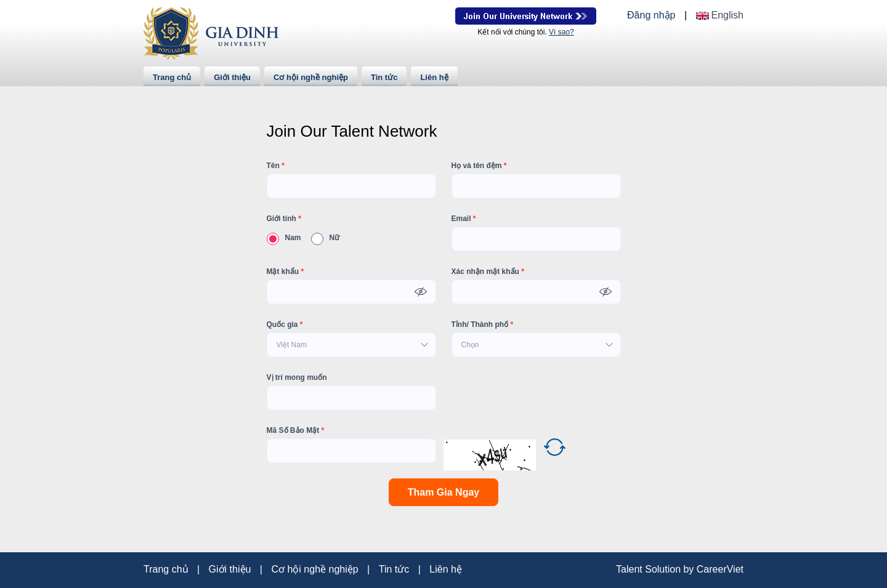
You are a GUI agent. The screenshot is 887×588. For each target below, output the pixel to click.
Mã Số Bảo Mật (296, 430)
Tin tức (384, 77)
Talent (630, 570)
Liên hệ (434, 77)
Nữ (326, 238)
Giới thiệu (232, 77)
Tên (276, 166)
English (727, 15)
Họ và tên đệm (479, 166)
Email (464, 219)
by (690, 570)
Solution (664, 570)
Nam (284, 238)
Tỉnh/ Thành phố (483, 324)
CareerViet (720, 570)
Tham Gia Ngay (443, 492)
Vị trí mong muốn (297, 377)
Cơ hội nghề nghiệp (311, 77)
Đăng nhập (651, 15)
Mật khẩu (286, 272)
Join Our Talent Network (526, 16)
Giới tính (284, 219)
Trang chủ (172, 77)
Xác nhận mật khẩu (488, 272)
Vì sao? (561, 32)
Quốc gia (285, 324)
